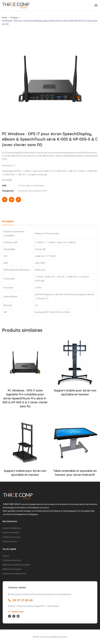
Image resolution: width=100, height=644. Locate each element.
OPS (45, 191)
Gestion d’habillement (12, 528)
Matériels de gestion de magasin (16, 565)
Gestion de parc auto (11, 537)
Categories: (8, 191)
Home (5, 18)
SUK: (4, 186)
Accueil (6, 556)
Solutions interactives (12, 560)
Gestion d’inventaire (11, 533)
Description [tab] (8, 221)
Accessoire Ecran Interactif (30, 191)
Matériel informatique (12, 569)
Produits (14, 18)
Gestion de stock (10, 541)
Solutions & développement (14, 574)
